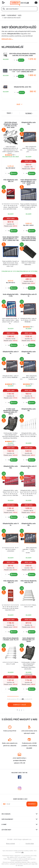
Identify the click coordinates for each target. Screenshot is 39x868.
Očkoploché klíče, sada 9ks (28, 410)
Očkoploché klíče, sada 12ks (28, 123)
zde (22, 852)
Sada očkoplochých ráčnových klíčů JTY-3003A (28, 640)
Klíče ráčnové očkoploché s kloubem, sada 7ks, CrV (11, 639)
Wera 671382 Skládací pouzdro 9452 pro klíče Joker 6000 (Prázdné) (28, 239)
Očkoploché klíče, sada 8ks (28, 524)
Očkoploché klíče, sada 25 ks (29, 295)
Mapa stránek (11, 844)
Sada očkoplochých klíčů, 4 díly (11, 295)
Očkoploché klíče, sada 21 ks (11, 352)
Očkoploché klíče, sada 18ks (28, 352)
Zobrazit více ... (7, 39)
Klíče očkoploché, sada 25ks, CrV (11, 582)
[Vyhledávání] (19, 9)
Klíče (20, 15)
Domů (3, 15)
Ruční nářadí (12, 15)
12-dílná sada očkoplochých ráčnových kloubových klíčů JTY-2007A (11, 411)
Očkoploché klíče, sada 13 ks (11, 524)
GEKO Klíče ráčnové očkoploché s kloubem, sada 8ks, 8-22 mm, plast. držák (11, 125)
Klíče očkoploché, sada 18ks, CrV (11, 181)
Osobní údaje (30, 844)
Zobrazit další (20, 705)
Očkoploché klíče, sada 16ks (11, 467)
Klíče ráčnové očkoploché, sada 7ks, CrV (29, 582)
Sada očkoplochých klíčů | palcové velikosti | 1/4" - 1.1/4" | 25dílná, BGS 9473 (29, 182)
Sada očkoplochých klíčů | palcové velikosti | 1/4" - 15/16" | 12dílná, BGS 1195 (11, 239)
